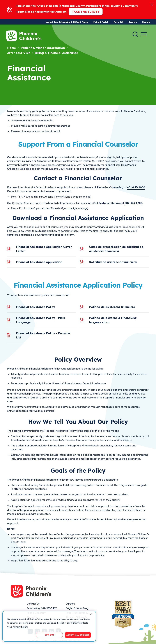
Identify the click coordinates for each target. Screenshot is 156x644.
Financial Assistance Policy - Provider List (43, 335)
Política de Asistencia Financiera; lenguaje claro (113, 320)
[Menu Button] (144, 34)
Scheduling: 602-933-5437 (42, 608)
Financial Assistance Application (39, 262)
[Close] (152, 4)
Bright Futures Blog (77, 608)
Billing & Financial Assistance (56, 53)
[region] (49, 626)
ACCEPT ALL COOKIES (78, 635)
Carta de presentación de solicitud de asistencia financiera (116, 249)
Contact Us (33, 604)
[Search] (135, 34)
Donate (146, 22)
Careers (133, 22)
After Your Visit (19, 53)
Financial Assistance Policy (35, 307)
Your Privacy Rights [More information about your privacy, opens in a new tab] (18, 627)
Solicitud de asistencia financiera (113, 262)
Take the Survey (86, 12)
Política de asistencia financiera (112, 307)
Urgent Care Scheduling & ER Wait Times (67, 22)
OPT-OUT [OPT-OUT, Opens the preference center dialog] (50, 635)
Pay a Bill (118, 22)
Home (12, 48)
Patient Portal (101, 22)
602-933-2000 (136, 187)
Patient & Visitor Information (43, 48)
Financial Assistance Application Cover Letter (44, 249)
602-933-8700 (133, 203)
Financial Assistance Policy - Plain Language (41, 320)
